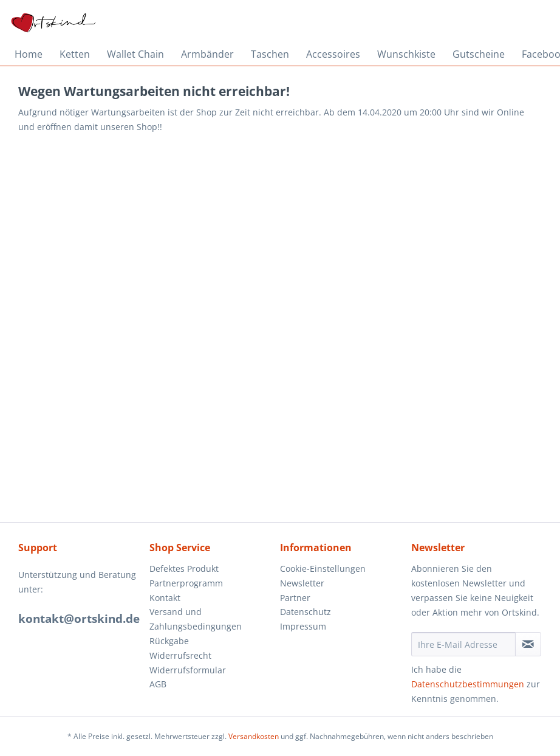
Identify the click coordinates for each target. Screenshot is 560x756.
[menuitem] (29, 54)
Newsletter (302, 583)
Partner (295, 598)
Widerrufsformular (188, 670)
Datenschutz (306, 612)
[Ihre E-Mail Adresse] (463, 644)
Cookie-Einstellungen (323, 569)
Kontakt (165, 598)
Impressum (303, 626)
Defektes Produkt (184, 569)
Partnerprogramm (186, 583)
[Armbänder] (207, 54)
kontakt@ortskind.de (79, 619)
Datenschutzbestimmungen (468, 684)
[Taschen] (270, 54)
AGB (158, 684)
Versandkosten (254, 736)
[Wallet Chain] (135, 54)
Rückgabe (169, 641)
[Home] (29, 54)
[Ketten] (75, 54)
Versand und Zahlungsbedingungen (196, 619)
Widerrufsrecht (180, 655)
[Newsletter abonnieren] (528, 644)
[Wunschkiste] (406, 54)
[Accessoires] (333, 54)
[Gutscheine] (479, 54)
